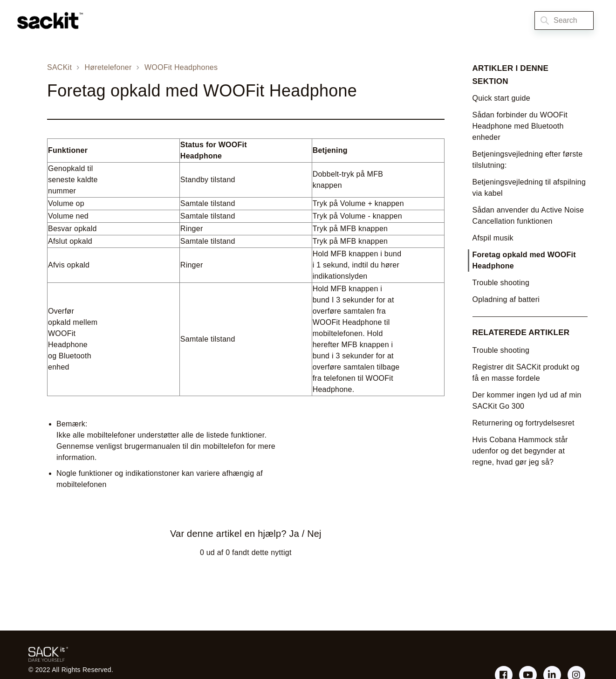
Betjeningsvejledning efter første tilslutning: (528, 160)
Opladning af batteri (506, 299)
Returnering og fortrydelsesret (524, 423)
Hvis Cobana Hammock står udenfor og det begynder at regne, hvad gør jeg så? (520, 451)
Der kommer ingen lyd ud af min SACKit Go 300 (527, 401)
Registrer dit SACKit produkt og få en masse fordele (526, 373)
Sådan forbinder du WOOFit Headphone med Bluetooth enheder (520, 126)
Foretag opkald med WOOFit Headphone (524, 260)
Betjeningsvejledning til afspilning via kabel (529, 188)
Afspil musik (493, 238)
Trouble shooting (501, 283)
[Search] (564, 21)
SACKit (59, 67)
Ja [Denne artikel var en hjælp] (294, 534)
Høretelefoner (108, 67)
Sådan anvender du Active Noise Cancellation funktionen (528, 216)
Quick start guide (501, 98)
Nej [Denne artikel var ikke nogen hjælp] (314, 534)
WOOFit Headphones (181, 67)
